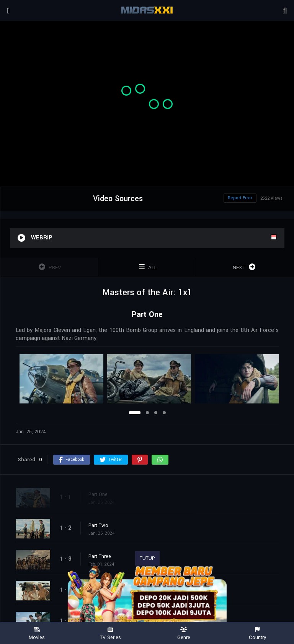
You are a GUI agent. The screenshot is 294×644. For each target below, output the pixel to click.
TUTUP (147, 558)
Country (257, 633)
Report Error (240, 198)
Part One (98, 494)
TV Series (110, 633)
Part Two (98, 525)
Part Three (100, 556)
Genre (184, 633)
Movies (37, 633)
